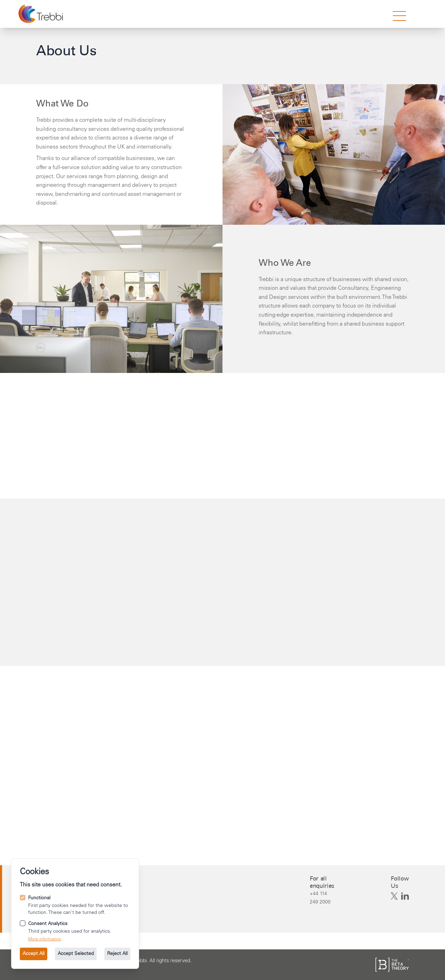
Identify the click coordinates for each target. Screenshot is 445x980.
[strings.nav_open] (399, 16)
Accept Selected (76, 954)
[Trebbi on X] (394, 896)
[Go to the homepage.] (42, 14)
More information (45, 939)
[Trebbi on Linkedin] (405, 896)
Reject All (117, 954)
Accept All (34, 954)
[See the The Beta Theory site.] (392, 965)
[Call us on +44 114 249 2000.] (322, 898)
